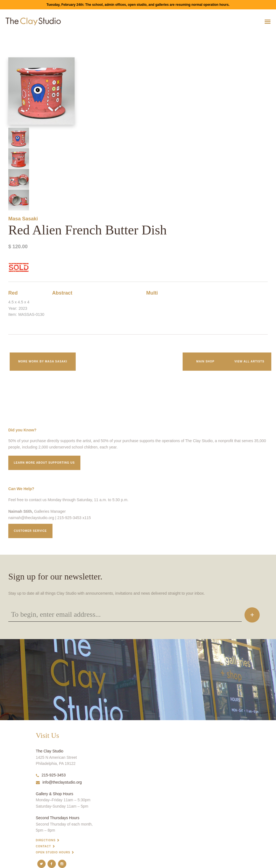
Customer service (30, 531)
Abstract (62, 293)
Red (13, 293)
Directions (46, 840)
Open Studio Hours (53, 852)
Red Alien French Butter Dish (16, 35)
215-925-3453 (51, 775)
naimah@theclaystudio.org (31, 518)
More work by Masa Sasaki (43, 361)
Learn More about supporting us (44, 463)
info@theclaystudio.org (59, 782)
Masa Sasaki (23, 219)
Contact (44, 846)
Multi (152, 293)
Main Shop (206, 361)
